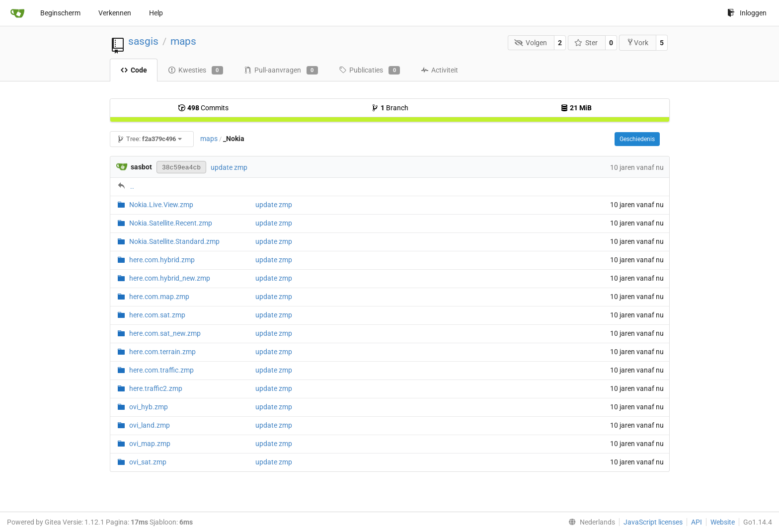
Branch (390, 108)
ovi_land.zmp (150, 425)
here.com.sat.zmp (157, 315)
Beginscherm (60, 13)
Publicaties (369, 71)
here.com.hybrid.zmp (162, 260)
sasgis (143, 41)
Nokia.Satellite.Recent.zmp (171, 223)
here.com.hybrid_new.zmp (170, 278)
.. (132, 186)
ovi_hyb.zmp (149, 407)
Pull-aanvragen (281, 71)
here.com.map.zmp (159, 297)
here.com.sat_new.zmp (165, 333)
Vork (637, 42)
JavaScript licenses (653, 522)
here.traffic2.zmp (156, 388)
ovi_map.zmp (150, 444)
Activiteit (439, 70)
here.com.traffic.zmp (161, 370)
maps (183, 41)
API (697, 522)
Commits (203, 108)
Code (134, 70)
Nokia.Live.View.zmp (161, 205)
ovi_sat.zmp (148, 462)
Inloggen (747, 13)
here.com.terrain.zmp (162, 352)
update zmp (229, 167)
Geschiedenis (637, 139)
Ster (586, 43)
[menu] (590, 522)
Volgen (531, 43)
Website (723, 522)
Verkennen (115, 13)
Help (156, 13)
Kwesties (195, 71)
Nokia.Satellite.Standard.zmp (174, 241)
